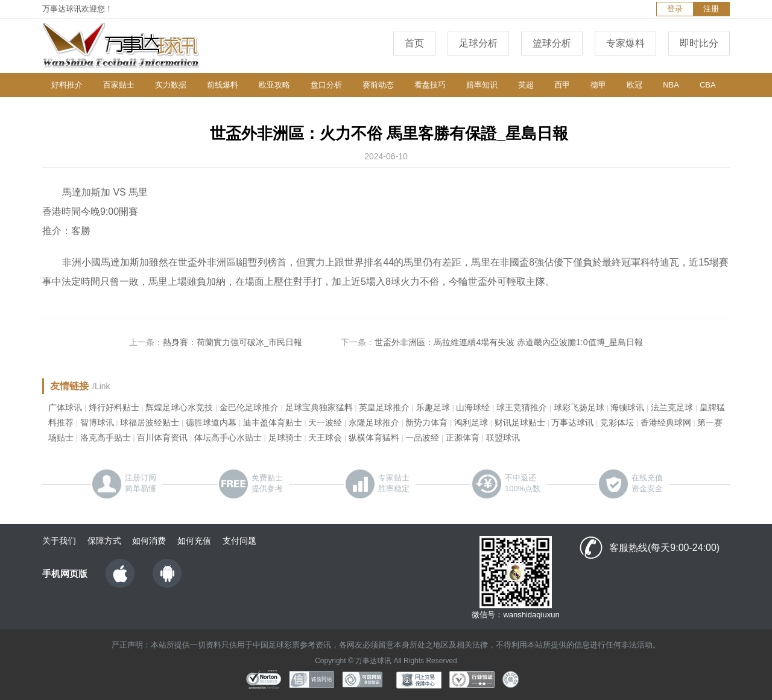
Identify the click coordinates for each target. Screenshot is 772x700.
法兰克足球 (672, 407)
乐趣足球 (433, 407)
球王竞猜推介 (522, 407)
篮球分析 (552, 43)
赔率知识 (482, 85)
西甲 (562, 85)
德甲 (598, 85)
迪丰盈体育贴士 (273, 422)
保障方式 (104, 541)
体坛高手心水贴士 (228, 437)
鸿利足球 (471, 422)
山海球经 (473, 407)
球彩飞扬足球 (579, 407)
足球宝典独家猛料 (319, 407)
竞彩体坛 (617, 422)
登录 (675, 9)
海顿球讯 (627, 407)
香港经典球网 (666, 422)
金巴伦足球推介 (249, 407)
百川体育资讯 (162, 437)
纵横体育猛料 (374, 437)
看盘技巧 (430, 85)
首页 (414, 43)
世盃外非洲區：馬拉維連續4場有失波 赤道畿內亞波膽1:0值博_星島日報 (509, 342)
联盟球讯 (503, 437)
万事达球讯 (572, 422)
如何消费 (149, 541)
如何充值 (194, 541)
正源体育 (463, 437)
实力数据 (171, 85)
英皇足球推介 (384, 407)
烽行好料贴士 (114, 407)
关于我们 (59, 541)
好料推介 (67, 85)
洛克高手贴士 (106, 437)
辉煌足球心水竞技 (179, 407)
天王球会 (325, 437)
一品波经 (422, 437)
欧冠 (634, 85)
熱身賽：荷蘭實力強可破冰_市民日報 (233, 342)
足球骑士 (285, 437)
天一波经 (325, 422)
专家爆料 (625, 43)
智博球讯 (97, 422)
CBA (708, 85)
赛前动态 (378, 85)
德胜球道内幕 (211, 422)
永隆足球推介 (374, 422)
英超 (526, 85)
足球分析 (478, 43)
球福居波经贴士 (150, 422)
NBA (671, 85)
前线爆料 (223, 85)
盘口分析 (326, 85)
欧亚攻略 (274, 85)
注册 (711, 9)
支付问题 (239, 541)
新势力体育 (426, 422)
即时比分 (699, 43)
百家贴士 (119, 85)
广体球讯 (65, 407)
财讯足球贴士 (520, 422)
